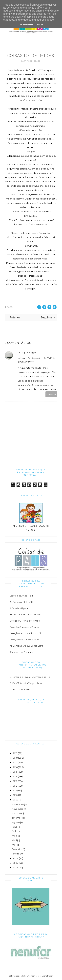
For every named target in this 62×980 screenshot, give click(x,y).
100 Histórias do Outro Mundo (25, 614)
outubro (16, 813)
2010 (15, 795)
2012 (15, 786)
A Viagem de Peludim (21, 652)
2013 (15, 781)
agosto (16, 822)
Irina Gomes (27, 353)
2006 (16, 867)
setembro (17, 818)
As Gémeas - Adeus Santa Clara (26, 646)
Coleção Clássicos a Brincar (24, 627)
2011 (15, 790)
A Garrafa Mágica (19, 608)
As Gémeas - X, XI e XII (21, 602)
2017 (15, 762)
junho (15, 831)
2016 (15, 767)
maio (15, 836)
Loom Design (47, 976)
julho (15, 827)
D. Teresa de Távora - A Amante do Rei (30, 677)
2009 (16, 800)
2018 (15, 758)
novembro (18, 809)
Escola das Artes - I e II (21, 596)
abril (14, 840)
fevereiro (17, 849)
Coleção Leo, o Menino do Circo (27, 633)
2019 (15, 753)
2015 (15, 772)
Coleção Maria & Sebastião (24, 639)
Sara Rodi (27, 61)
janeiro (16, 854)
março (16, 845)
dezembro (18, 804)
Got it (40, 24)
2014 (15, 776)
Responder (51, 394)
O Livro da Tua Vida (20, 689)
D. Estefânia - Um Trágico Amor (26, 683)
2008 (16, 858)
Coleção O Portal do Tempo (25, 621)
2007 (16, 863)
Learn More (27, 24)
